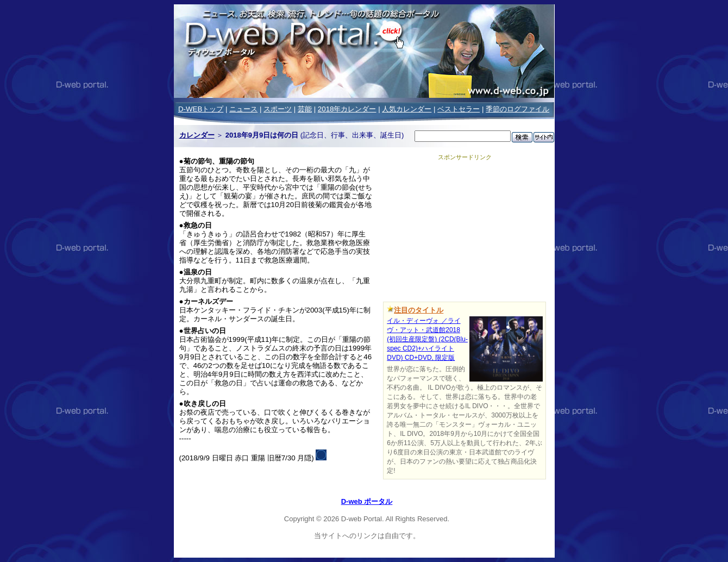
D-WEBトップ (201, 109)
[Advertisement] (465, 229)
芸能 (305, 109)
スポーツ (278, 109)
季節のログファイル (517, 109)
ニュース (243, 109)
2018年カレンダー (347, 109)
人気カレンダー (407, 109)
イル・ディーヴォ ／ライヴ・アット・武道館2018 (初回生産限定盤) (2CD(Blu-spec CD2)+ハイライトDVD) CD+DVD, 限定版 (427, 339)
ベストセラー (459, 109)
